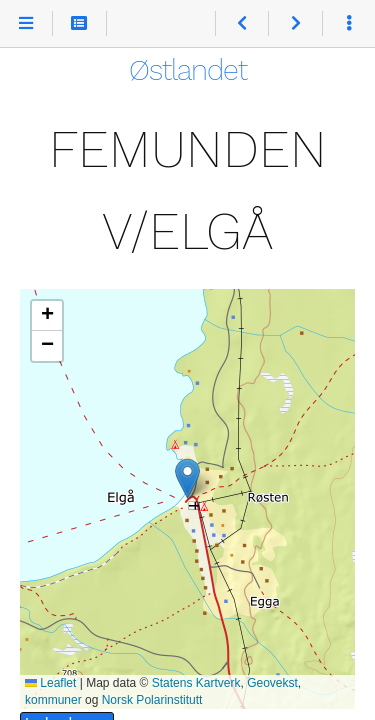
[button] (187, 478)
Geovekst (272, 683)
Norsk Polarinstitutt (152, 700)
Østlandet (188, 70)
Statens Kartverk (196, 683)
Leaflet (50, 683)
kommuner (53, 700)
